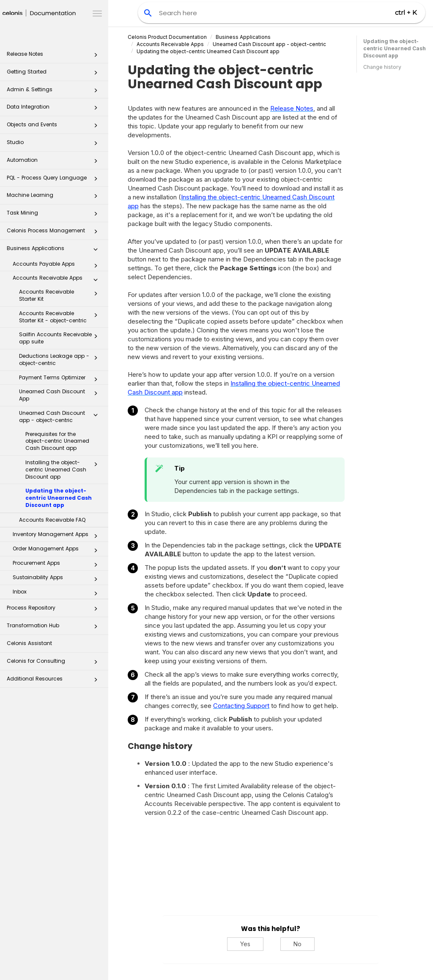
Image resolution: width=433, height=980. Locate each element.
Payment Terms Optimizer (61, 379)
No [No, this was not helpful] (297, 944)
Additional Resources (55, 681)
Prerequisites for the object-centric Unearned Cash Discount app (57, 441)
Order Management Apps (58, 550)
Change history (382, 67)
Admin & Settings (55, 92)
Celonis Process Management (55, 233)
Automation (55, 162)
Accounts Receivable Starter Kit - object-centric (61, 317)
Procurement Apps (58, 565)
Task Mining (55, 215)
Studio (55, 145)
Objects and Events (55, 127)
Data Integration (55, 109)
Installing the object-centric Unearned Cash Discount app (64, 470)
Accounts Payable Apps (58, 266)
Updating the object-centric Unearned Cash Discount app (59, 498)
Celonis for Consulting (55, 663)
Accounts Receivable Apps (58, 280)
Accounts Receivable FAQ (52, 520)
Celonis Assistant (29, 643)
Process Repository (55, 610)
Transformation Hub (55, 628)
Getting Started (55, 74)
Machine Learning (55, 197)
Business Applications (55, 251)
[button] (96, 57)
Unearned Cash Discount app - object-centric (61, 416)
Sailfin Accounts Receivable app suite (61, 338)
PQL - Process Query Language (55, 180)
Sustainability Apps (58, 579)
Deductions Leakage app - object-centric (61, 359)
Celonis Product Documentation (167, 37)
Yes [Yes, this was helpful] (245, 944)
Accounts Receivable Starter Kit (61, 295)
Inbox (58, 593)
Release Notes (55, 56)
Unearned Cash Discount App (61, 395)
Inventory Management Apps (58, 536)
